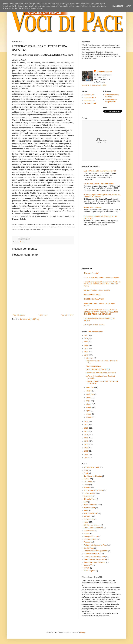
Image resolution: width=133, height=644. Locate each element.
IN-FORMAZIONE (91, 513)
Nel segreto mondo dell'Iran (94, 325)
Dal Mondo (88, 482)
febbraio (90, 417)
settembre (90, 394)
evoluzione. (88, 496)
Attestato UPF (89, 95)
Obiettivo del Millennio (92, 525)
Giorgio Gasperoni (104, 71)
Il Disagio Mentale (91, 505)
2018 (87, 421)
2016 (87, 428)
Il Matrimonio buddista (92, 295)
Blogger (83, 632)
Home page (43, 315)
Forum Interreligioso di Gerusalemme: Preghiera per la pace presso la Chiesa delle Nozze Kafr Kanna (102, 284)
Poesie (87, 533)
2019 (87, 355)
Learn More (118, 6)
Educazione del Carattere (93, 490)
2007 (87, 458)
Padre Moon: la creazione (94, 528)
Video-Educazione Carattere (112, 96)
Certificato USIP (90, 103)
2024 (87, 339)
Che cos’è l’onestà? (91, 273)
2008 (87, 454)
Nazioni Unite (89, 519)
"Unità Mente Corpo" (94, 366)
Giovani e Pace (90, 499)
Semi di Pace (89, 548)
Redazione (88, 542)
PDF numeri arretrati (96, 332)
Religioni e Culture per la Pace (95, 545)
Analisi (86, 473)
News (86, 522)
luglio (89, 401)
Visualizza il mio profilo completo (94, 85)
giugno (89, 404)
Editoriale (87, 488)
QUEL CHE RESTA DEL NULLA (98, 369)
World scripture (90, 571)
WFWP (87, 568)
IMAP (86, 510)
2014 (87, 435)
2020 (87, 352)
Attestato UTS (89, 101)
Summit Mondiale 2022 (93, 554)
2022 (87, 345)
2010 (87, 448)
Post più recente (19, 315)
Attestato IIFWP (90, 98)
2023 (87, 342)
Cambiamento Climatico (93, 476)
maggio (89, 407)
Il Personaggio (89, 508)
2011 (87, 444)
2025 (87, 335)
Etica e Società (90, 493)
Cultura (22, 242)
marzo (89, 414)
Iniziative (87, 516)
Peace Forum (89, 531)
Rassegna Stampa (91, 536)
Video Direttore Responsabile (111, 101)
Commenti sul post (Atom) (29, 319)
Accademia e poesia (92, 467)
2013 (87, 438)
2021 (87, 348)
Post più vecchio (67, 315)
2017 (87, 425)
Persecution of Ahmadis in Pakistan (97, 290)
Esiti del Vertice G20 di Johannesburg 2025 (100, 171)
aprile (89, 411)
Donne (86, 485)
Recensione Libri (90, 539)
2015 (87, 431)
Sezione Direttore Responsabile (96, 551)
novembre (90, 388)
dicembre (90, 358)
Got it (128, 6)
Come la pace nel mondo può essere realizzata (102, 277)
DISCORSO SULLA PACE (94, 299)
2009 (87, 451)
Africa (86, 470)
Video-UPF (88, 565)
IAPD (86, 502)
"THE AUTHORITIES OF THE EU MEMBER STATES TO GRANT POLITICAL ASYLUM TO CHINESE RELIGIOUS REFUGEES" (101, 312)
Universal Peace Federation (94, 557)
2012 (87, 441)
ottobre (89, 391)
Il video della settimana (92, 207)
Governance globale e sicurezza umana (99, 184)
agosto (89, 397)
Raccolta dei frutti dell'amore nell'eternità (101, 373)
